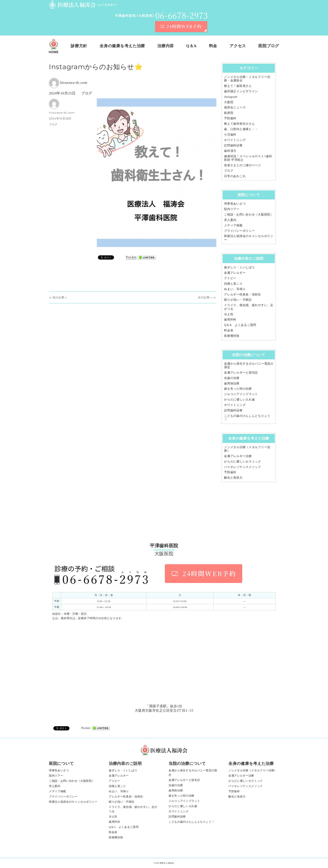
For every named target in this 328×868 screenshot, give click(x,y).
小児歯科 (230, 134)
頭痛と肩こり (233, 284)
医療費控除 (232, 336)
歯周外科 (230, 319)
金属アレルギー (235, 273)
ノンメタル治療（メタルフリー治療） (253, 770)
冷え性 (229, 314)
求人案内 (230, 220)
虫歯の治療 (232, 378)
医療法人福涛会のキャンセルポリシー (73, 802)
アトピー (230, 278)
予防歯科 (230, 118)
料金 (213, 46)
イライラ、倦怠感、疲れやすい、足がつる (133, 809)
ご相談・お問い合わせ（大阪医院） (249, 214)
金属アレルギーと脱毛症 (241, 373)
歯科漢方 (230, 151)
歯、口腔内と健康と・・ (241, 129)
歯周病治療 (232, 383)
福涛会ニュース (235, 107)
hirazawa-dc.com (74, 83)
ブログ (87, 93)
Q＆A (191, 46)
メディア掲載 (233, 225)
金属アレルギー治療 (238, 456)
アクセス (238, 46)
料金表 (229, 330)
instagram (231, 97)
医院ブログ (269, 46)
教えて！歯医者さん (238, 86)
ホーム (54, 46)
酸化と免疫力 (233, 478)
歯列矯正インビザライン (241, 91)
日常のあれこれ (235, 176)
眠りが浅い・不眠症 (238, 300)
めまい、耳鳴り (235, 289)
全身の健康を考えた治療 (122, 46)
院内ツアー (232, 209)
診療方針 (79, 46)
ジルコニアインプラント (241, 394)
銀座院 (229, 113)
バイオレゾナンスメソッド (243, 467)
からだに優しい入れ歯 (239, 399)
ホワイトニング (235, 140)
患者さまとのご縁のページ (243, 165)
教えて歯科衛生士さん (239, 124)
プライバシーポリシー (239, 231)
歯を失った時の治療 (238, 389)
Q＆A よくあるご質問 (240, 325)
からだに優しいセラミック (243, 461)
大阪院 (229, 102)
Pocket (131, 257)
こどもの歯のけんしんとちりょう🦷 (192, 822)
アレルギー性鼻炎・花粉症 (243, 294)
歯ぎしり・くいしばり (239, 267)
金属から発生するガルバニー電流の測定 (193, 773)
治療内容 (166, 46)
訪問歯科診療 (233, 145)
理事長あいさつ (235, 204)
